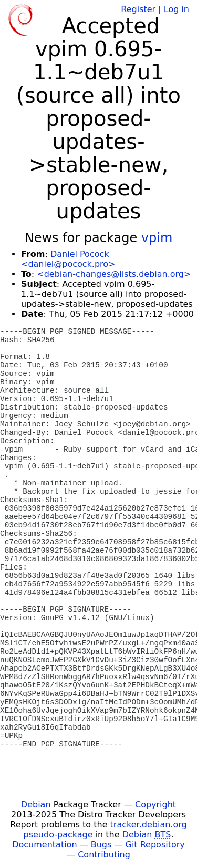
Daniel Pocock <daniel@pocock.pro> (68, 259)
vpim (157, 238)
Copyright (155, 805)
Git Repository (155, 845)
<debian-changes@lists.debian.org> (114, 274)
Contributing (104, 855)
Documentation (44, 845)
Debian (36, 805)
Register (138, 9)
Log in (177, 9)
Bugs (101, 845)
